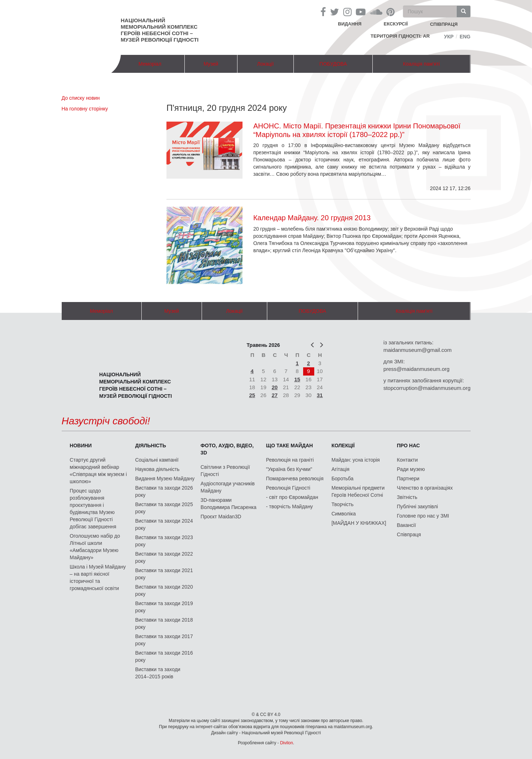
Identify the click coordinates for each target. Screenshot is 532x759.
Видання (350, 24)
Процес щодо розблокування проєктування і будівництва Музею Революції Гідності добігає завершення (93, 509)
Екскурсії (396, 24)
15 (297, 379)
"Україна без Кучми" (289, 469)
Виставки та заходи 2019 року (164, 607)
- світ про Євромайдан (292, 497)
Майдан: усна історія (356, 460)
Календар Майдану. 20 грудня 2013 (312, 218)
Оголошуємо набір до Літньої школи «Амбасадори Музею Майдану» (95, 547)
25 (252, 395)
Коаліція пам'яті (422, 64)
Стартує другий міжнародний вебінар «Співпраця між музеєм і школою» (98, 471)
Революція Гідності (288, 488)
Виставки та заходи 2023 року (164, 541)
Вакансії (406, 525)
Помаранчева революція (295, 478)
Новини (81, 445)
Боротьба (342, 478)
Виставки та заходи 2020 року (164, 590)
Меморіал (150, 64)
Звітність (407, 497)
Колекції (343, 445)
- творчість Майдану (290, 506)
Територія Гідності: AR (400, 36)
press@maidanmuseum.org (416, 369)
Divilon (287, 743)
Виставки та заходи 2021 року (164, 574)
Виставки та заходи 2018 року (164, 623)
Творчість (343, 504)
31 (320, 395)
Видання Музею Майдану (165, 478)
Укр (449, 37)
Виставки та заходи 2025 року (164, 508)
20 (275, 387)
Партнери (408, 478)
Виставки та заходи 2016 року (164, 656)
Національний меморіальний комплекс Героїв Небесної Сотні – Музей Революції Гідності (160, 30)
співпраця (444, 24)
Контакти (407, 460)
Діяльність (151, 445)
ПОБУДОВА (333, 64)
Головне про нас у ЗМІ (423, 516)
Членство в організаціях (425, 488)
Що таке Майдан (290, 445)
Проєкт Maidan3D (221, 517)
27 (275, 395)
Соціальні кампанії (157, 460)
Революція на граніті (290, 460)
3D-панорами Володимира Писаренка (229, 504)
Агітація (340, 469)
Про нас (408, 445)
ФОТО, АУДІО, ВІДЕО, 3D (227, 449)
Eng (465, 37)
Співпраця (409, 534)
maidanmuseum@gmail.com (418, 350)
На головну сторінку (85, 109)
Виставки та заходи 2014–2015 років (158, 673)
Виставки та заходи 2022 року (164, 557)
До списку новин (81, 98)
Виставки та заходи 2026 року (164, 491)
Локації (265, 64)
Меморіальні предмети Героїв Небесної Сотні (358, 491)
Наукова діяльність (157, 469)
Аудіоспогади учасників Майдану (228, 487)
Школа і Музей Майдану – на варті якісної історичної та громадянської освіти (98, 577)
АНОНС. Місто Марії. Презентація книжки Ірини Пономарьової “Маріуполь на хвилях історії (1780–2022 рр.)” (357, 130)
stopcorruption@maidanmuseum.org (427, 388)
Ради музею (411, 469)
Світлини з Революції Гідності (225, 471)
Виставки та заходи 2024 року (164, 524)
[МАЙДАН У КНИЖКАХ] (359, 523)
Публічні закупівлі (417, 506)
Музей (211, 64)
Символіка (344, 514)
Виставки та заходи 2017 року (164, 640)
